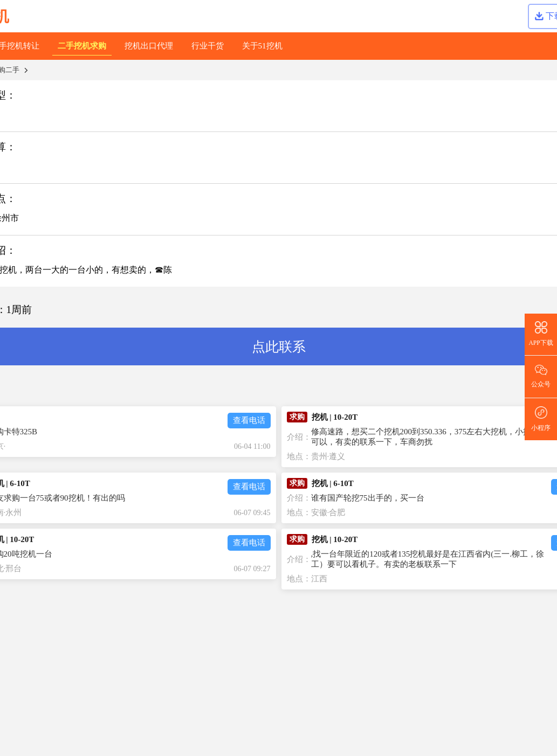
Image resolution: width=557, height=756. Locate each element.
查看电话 (249, 420)
